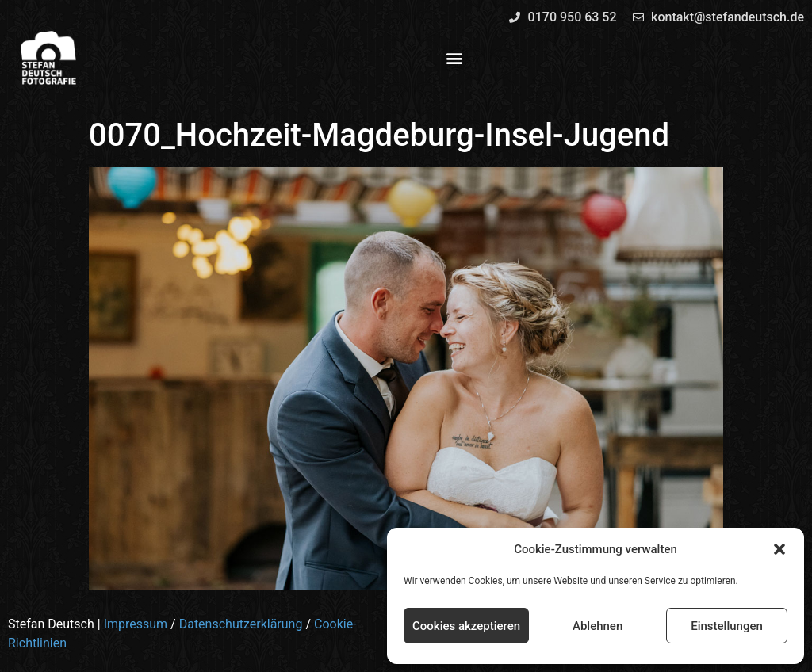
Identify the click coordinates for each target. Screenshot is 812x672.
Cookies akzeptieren (466, 626)
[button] (779, 549)
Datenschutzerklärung (241, 624)
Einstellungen (727, 626)
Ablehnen (598, 626)
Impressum (136, 624)
